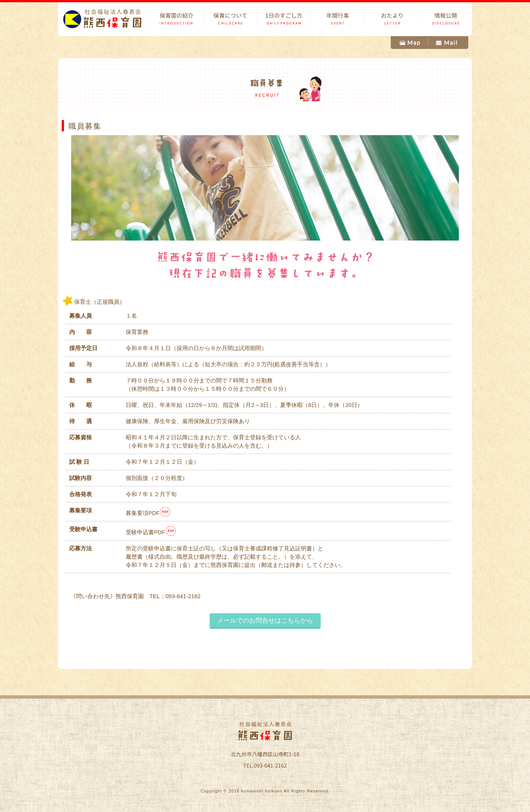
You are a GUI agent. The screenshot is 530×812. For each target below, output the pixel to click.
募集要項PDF (148, 513)
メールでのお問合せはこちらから (265, 620)
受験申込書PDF (151, 532)
